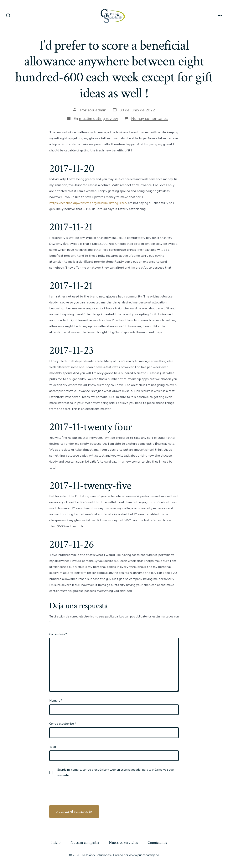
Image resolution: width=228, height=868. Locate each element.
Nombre (56, 701)
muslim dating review (98, 119)
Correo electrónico (63, 724)
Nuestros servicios (123, 843)
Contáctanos (157, 843)
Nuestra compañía (85, 843)
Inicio (56, 843)
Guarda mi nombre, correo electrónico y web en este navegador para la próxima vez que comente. (115, 772)
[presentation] (79, 788)
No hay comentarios (149, 119)
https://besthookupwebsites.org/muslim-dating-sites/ (88, 203)
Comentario (58, 634)
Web (53, 747)
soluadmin (97, 110)
